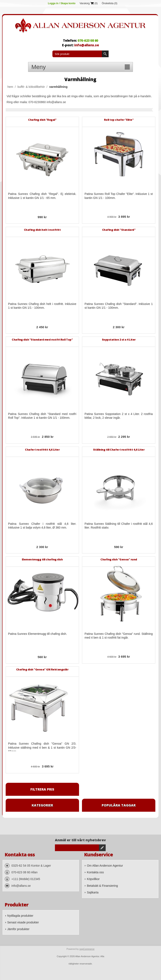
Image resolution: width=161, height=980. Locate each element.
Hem (10, 87)
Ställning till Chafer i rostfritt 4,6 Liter (119, 450)
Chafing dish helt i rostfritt (42, 230)
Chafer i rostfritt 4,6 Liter (42, 450)
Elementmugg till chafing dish (42, 559)
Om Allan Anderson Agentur (105, 866)
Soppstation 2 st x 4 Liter (119, 340)
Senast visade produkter (23, 922)
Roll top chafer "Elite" (119, 120)
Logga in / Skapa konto (62, 3)
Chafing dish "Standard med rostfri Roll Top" (42, 340)
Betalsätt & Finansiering (102, 886)
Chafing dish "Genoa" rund (119, 559)
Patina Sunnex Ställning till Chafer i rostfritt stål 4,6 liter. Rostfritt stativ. (119, 526)
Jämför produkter (18, 929)
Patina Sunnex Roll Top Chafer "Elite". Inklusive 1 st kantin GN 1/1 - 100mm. (119, 196)
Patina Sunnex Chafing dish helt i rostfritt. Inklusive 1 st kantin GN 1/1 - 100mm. (42, 306)
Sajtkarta (93, 892)
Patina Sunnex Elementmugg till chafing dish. (38, 634)
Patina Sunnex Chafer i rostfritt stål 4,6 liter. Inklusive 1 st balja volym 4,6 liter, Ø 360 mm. (42, 526)
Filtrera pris (42, 789)
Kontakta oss (95, 872)
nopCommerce (87, 949)
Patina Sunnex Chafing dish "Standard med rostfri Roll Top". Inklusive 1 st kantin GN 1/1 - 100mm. (42, 416)
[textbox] (77, 54)
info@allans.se (86, 45)
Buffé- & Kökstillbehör (31, 87)
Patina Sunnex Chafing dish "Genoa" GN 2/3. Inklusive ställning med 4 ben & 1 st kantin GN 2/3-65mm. (42, 747)
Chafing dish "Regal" (42, 120)
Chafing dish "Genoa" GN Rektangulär (42, 669)
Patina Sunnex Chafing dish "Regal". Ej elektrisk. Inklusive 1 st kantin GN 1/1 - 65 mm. (42, 196)
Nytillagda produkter (20, 916)
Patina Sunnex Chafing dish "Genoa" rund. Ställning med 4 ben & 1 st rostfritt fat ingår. (119, 636)
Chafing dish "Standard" (119, 230)
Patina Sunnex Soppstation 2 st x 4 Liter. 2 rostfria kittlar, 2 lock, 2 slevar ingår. (119, 416)
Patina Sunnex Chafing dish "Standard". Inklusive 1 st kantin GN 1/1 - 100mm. (119, 306)
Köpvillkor (93, 879)
